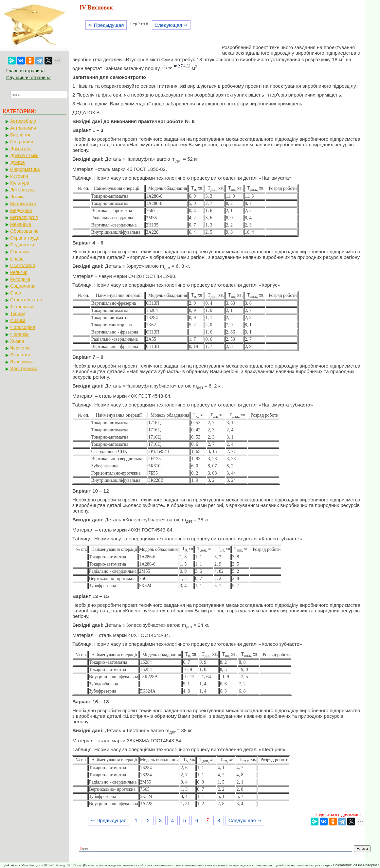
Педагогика (22, 245)
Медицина (21, 210)
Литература (22, 190)
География (22, 142)
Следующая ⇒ (171, 25)
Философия (23, 327)
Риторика (20, 279)
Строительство (26, 300)
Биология (20, 135)
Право (17, 259)
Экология (20, 355)
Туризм (18, 314)
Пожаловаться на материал (356, 865)
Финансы (20, 334)
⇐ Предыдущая (106, 25)
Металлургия (24, 217)
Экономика (22, 362)
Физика (18, 320)
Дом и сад (21, 149)
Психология (23, 265)
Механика (21, 224)
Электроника (24, 369)
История (19, 176)
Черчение (20, 348)
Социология (23, 286)
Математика (23, 204)
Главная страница (26, 71)
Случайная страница (28, 78)
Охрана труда (25, 238)
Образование (24, 231)
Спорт (17, 293)
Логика (17, 197)
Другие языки (24, 155)
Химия (17, 341)
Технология (22, 307)
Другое (17, 162)
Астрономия (23, 128)
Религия (19, 272)
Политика (20, 252)
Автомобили (23, 121)
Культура (20, 183)
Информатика (25, 169)
